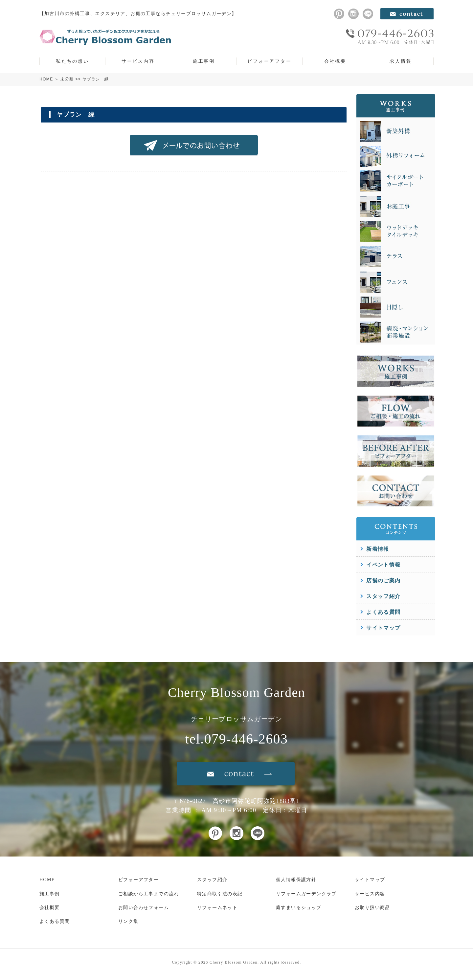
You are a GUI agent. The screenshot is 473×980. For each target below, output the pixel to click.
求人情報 (401, 61)
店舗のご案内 (383, 580)
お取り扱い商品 (372, 908)
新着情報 (378, 549)
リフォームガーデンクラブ (306, 894)
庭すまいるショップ (299, 908)
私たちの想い (72, 61)
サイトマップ (383, 628)
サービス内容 (138, 61)
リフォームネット (217, 908)
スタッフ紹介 (383, 596)
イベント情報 (383, 565)
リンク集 (128, 921)
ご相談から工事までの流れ (149, 894)
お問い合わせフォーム (144, 908)
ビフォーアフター (269, 61)
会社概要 (335, 61)
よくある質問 (383, 612)
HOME (46, 79)
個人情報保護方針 (296, 880)
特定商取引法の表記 (220, 894)
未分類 (67, 79)
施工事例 (204, 61)
